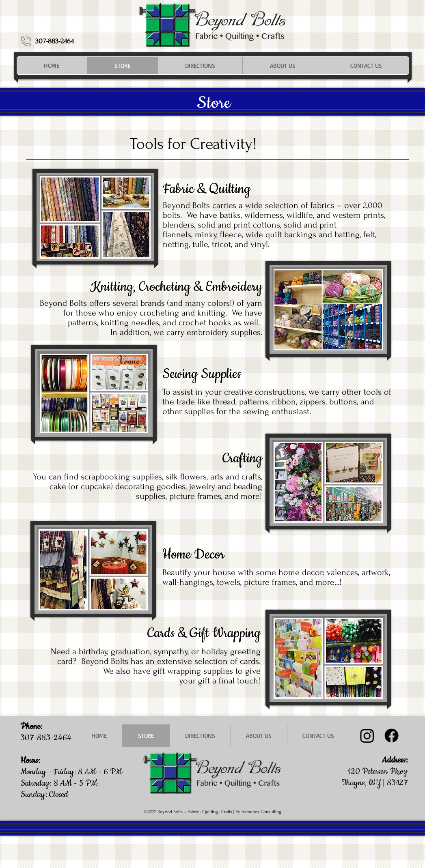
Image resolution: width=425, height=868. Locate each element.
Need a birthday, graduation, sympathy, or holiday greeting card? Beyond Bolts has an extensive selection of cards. (156, 656)
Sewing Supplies (202, 374)
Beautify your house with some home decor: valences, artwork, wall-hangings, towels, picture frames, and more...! (276, 577)
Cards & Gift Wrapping (204, 633)
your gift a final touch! (220, 681)
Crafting (242, 459)
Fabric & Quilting (207, 189)
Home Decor (193, 555)
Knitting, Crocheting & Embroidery (176, 287)
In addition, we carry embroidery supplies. (186, 332)
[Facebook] (392, 736)
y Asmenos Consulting (260, 812)
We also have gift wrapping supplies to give (182, 671)
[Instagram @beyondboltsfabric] (367, 736)
